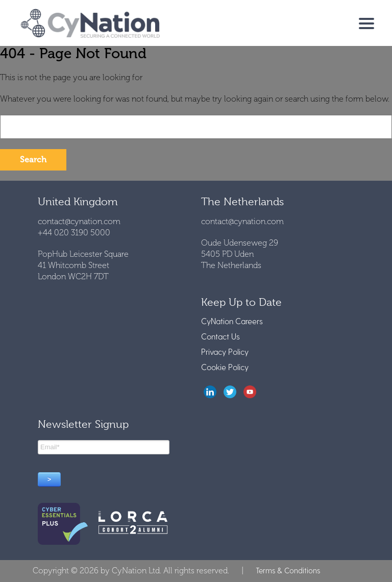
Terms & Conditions (288, 570)
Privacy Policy (225, 351)
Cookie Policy (225, 367)
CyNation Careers (232, 321)
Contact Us (220, 336)
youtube (250, 392)
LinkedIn (210, 392)
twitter (230, 392)
